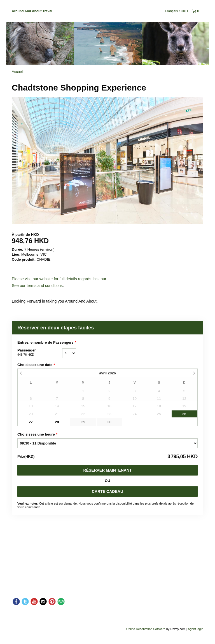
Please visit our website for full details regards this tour (59, 279)
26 (184, 414)
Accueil (18, 72)
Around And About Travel (32, 11)
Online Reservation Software (146, 629)
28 (57, 422)
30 (109, 422)
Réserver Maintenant (107, 470)
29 (83, 422)
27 (31, 422)
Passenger (40, 353)
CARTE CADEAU (107, 491)
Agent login (196, 629)
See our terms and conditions (37, 286)
